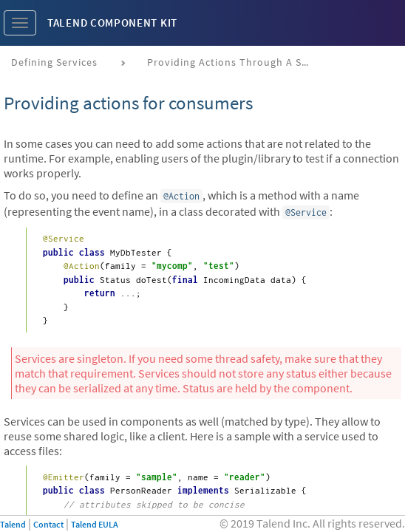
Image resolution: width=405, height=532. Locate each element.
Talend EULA (95, 524)
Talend (13, 524)
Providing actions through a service (234, 62)
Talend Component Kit (112, 23)
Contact (48, 524)
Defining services (54, 62)
